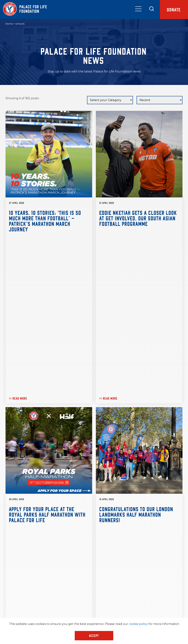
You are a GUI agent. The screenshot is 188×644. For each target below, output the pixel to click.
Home (9, 24)
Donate (174, 9)
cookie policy (138, 624)
